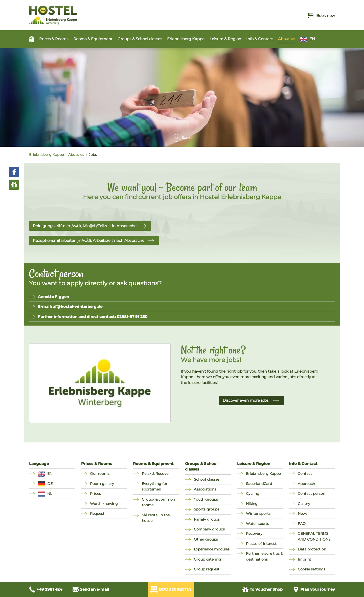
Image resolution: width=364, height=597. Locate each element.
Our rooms (100, 474)
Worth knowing (104, 504)
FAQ (302, 524)
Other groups (206, 539)
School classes (207, 479)
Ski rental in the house (156, 518)
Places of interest (261, 544)
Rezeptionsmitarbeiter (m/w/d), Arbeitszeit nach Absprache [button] (89, 240)
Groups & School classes (140, 39)
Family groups (207, 519)
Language (39, 464)
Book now (321, 16)
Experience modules (212, 549)
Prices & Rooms (54, 39)
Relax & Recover (156, 474)
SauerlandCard (259, 484)
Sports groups (207, 509)
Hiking (252, 504)
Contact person (311, 494)
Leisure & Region (225, 39)
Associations (205, 489)
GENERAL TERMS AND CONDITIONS (314, 536)
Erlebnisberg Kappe (186, 39)
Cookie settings (312, 569)
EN (312, 39)
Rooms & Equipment (93, 39)
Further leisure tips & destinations (264, 556)
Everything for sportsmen (155, 487)
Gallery (304, 504)
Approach (306, 484)
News (303, 514)
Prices (95, 494)
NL (50, 494)
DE (50, 484)
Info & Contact (260, 39)
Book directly (171, 589)
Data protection (312, 549)
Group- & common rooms (158, 502)
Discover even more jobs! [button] (246, 400)
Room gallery (102, 484)
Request (97, 514)
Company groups (209, 529)
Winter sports (258, 514)
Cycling (253, 494)
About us (287, 39)
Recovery (254, 534)
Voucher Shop (262, 590)
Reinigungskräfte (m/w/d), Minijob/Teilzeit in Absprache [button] (85, 226)
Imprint (304, 559)
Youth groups (206, 499)
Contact (305, 474)
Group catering (207, 559)
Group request (207, 569)
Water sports (257, 524)
